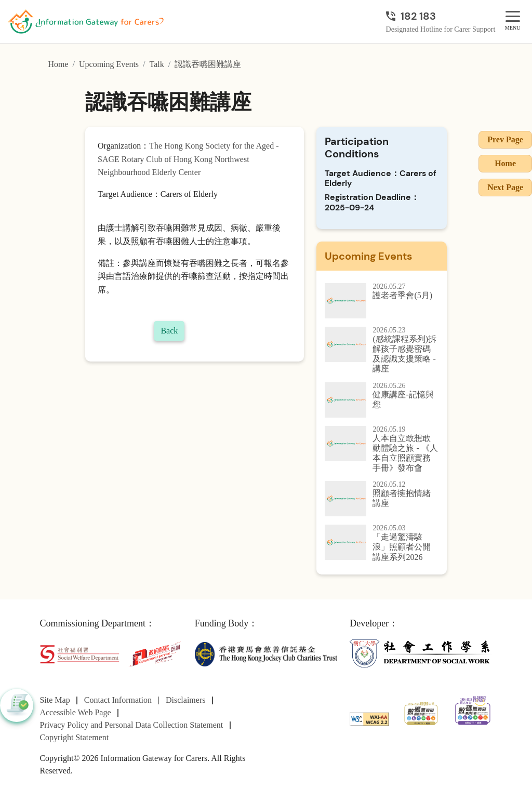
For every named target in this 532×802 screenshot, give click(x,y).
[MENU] (513, 17)
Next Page (505, 187)
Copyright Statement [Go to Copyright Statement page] (74, 737)
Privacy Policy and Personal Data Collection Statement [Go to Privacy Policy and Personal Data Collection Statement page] (131, 725)
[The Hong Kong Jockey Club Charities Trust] (266, 653)
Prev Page (505, 139)
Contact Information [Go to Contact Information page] (118, 700)
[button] (17, 705)
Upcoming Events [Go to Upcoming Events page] (109, 64)
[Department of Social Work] (421, 653)
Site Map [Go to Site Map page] (55, 700)
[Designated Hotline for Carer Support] (441, 16)
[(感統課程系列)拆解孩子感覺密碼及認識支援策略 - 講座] (382, 350)
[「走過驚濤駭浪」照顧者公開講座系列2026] (382, 543)
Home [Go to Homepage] (58, 64)
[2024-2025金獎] (421, 712)
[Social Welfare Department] (79, 653)
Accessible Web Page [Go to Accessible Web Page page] (75, 712)
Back (169, 331)
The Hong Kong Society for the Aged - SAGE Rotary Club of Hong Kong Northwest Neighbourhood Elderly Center (188, 159)
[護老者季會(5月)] (382, 301)
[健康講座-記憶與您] (382, 400)
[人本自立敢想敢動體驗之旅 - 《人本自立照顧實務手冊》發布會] (382, 450)
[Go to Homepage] (86, 22)
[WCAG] (369, 718)
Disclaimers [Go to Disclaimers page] (185, 700)
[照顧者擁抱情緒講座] (382, 499)
